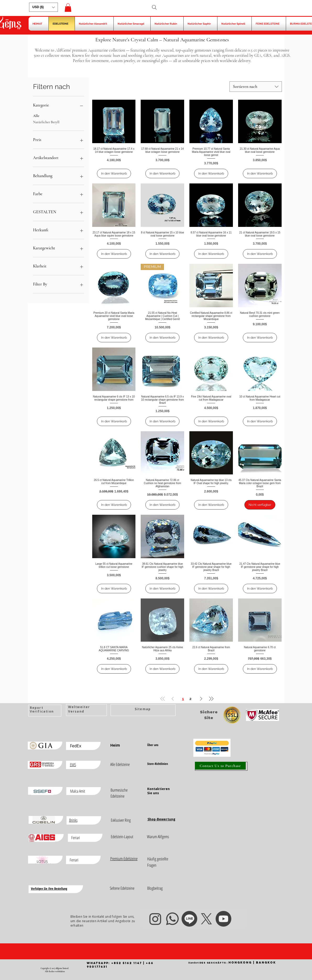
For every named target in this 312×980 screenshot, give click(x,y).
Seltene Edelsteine (122, 888)
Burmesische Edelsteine (119, 793)
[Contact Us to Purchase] (220, 766)
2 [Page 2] (190, 699)
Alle (36, 115)
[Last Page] (211, 699)
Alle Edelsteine (120, 764)
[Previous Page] (173, 699)
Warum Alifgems (158, 837)
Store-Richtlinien (158, 764)
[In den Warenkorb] (114, 173)
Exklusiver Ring (121, 820)
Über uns (153, 745)
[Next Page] (201, 699)
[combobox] (256, 87)
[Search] (154, 7)
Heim (115, 745)
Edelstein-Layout (122, 837)
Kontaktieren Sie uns (158, 791)
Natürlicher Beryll (46, 122)
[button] (43, 7)
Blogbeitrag (155, 888)
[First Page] (163, 699)
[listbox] (43, 7)
